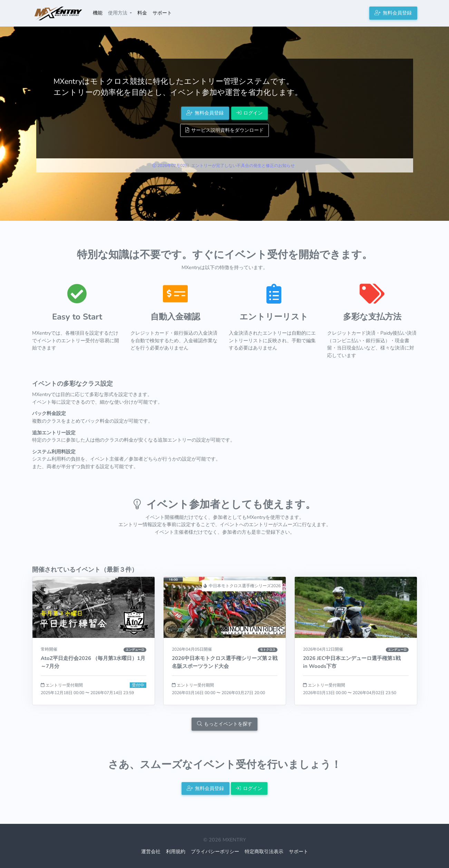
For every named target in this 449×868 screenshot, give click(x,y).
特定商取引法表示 (264, 851)
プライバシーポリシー (215, 851)
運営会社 (151, 851)
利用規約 (176, 851)
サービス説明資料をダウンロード (224, 130)
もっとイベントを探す (225, 724)
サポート (162, 13)
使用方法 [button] (118, 13)
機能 (98, 13)
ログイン (250, 113)
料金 (142, 13)
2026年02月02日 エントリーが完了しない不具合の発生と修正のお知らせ (223, 166)
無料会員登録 (393, 13)
